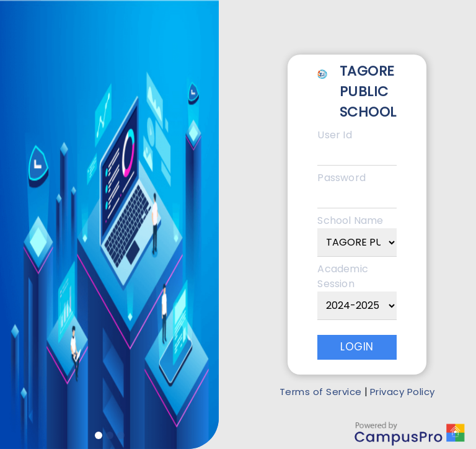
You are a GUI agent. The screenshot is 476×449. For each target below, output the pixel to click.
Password (342, 178)
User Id (334, 135)
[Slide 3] (121, 435)
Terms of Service (321, 392)
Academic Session (343, 276)
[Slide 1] (99, 435)
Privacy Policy (403, 392)
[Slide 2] (110, 435)
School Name (350, 220)
